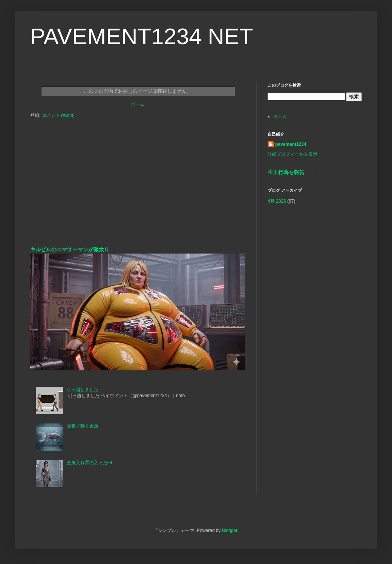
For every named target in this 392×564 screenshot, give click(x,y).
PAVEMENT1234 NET (142, 36)
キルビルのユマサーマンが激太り (70, 249)
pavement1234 (291, 144)
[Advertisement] (138, 190)
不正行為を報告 (286, 172)
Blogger (230, 530)
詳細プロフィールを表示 (292, 154)
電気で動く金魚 (83, 426)
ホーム (138, 104)
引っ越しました (83, 390)
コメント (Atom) (58, 115)
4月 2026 (277, 201)
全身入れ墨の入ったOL (90, 463)
